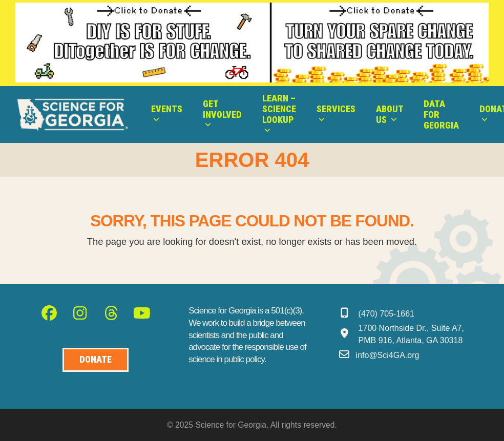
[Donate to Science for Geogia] (96, 360)
